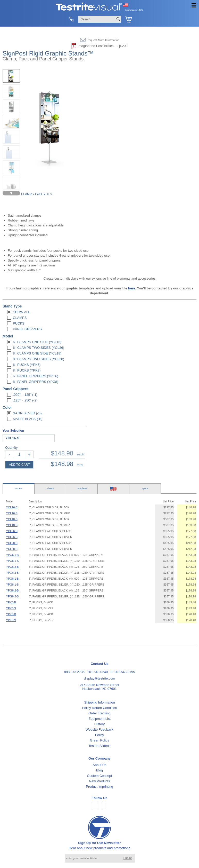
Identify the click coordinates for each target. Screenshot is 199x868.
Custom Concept (100, 776)
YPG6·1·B (13, 555)
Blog (100, 770)
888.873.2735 (74, 672)
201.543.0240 (98, 672)
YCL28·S (12, 549)
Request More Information (103, 40)
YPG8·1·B (13, 579)
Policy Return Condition (100, 708)
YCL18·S (12, 525)
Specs (145, 488)
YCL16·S (12, 513)
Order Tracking (100, 713)
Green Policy (100, 740)
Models (18, 488)
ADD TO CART (19, 465)
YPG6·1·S (13, 561)
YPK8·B (11, 614)
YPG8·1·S (13, 585)
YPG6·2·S (13, 573)
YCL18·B (12, 519)
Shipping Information (99, 702)
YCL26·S (12, 537)
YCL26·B (12, 531)
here (132, 288)
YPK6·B (11, 602)
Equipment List (100, 719)
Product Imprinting (100, 787)
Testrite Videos (99, 746)
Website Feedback (99, 729)
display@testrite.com (100, 678)
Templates (82, 488)
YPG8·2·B (13, 590)
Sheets (50, 488)
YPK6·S (11, 608)
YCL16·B (12, 507)
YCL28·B (12, 543)
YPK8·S (11, 620)
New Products (100, 781)
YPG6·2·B (13, 567)
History (100, 724)
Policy (100, 735)
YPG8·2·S (13, 596)
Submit (128, 858)
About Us (99, 765)
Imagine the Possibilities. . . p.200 (103, 46)
